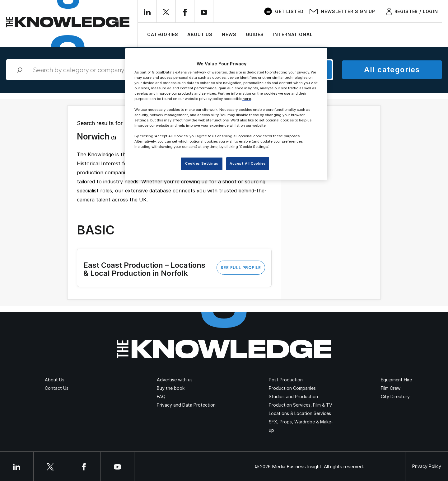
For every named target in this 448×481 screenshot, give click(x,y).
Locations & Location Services (300, 413)
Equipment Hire (396, 380)
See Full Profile (241, 267)
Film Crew (391, 388)
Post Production (286, 380)
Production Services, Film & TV (301, 405)
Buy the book (171, 388)
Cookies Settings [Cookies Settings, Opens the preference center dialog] (202, 163)
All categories (392, 70)
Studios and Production (293, 396)
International (293, 34)
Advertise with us (175, 380)
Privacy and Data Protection (186, 405)
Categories (163, 34)
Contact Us (57, 388)
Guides (255, 34)
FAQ (161, 396)
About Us (200, 34)
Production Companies (292, 388)
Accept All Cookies (248, 163)
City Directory (395, 396)
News (229, 34)
